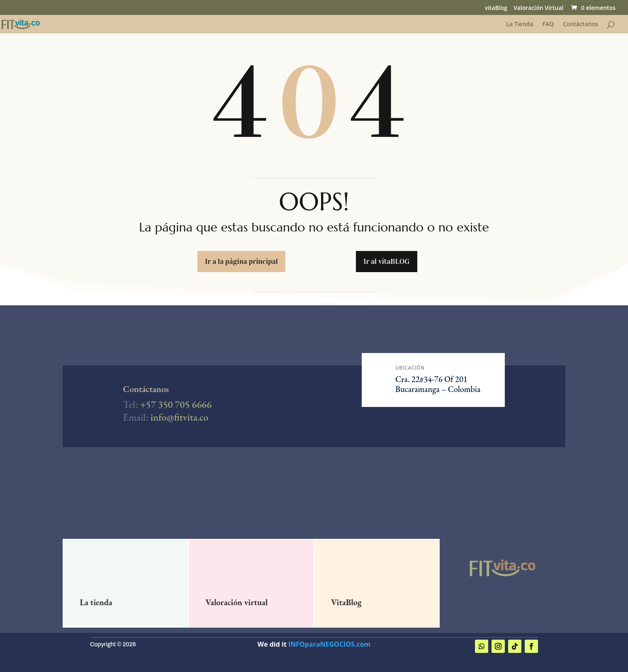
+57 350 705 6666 (176, 404)
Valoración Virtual (539, 8)
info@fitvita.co (180, 417)
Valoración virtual (236, 602)
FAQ (548, 24)
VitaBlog (346, 602)
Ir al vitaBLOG (386, 261)
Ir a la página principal (241, 261)
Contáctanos (581, 24)
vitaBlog (496, 8)
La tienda (96, 602)
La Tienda (520, 24)
